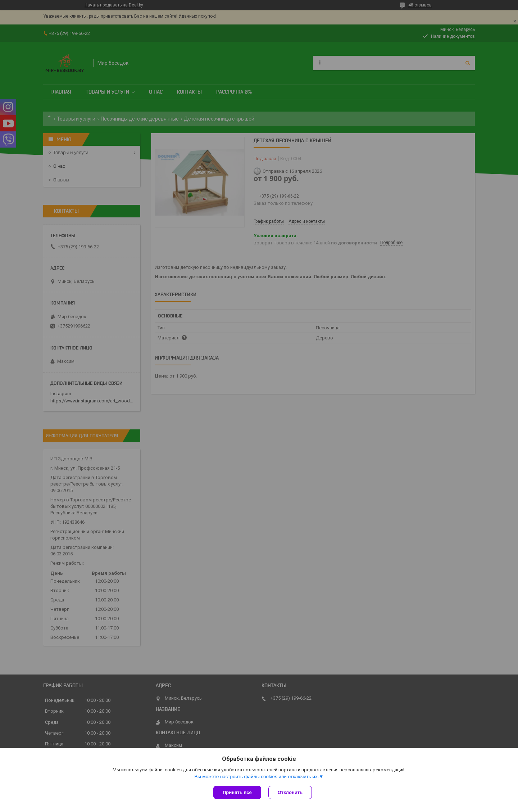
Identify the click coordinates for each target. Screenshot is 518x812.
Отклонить (290, 792)
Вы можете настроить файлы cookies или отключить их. (256, 777)
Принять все (237, 792)
